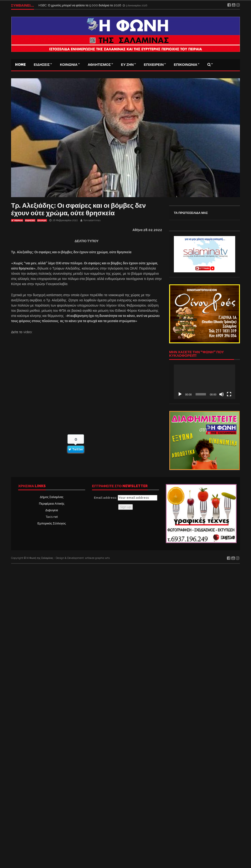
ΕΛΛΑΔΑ (42, 220)
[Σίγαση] (222, 394)
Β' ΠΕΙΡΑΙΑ (17, 220)
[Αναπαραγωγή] (180, 394)
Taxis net (52, 517)
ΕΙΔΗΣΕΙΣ (42, 65)
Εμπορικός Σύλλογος (52, 523)
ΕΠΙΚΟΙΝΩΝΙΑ (186, 65)
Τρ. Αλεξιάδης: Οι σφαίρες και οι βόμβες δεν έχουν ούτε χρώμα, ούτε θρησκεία (78, 209)
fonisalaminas (92, 220)
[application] (205, 382)
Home (20, 65)
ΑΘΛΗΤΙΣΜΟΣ (99, 65)
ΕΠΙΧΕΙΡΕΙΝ (154, 65)
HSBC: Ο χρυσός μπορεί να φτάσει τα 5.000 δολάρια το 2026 (80, 5)
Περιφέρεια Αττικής (52, 504)
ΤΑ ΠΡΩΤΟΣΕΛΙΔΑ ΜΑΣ (191, 213)
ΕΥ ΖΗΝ (127, 65)
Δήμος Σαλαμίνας (52, 497)
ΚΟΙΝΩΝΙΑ (69, 65)
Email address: (126, 498)
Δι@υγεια (52, 510)
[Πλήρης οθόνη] (229, 394)
